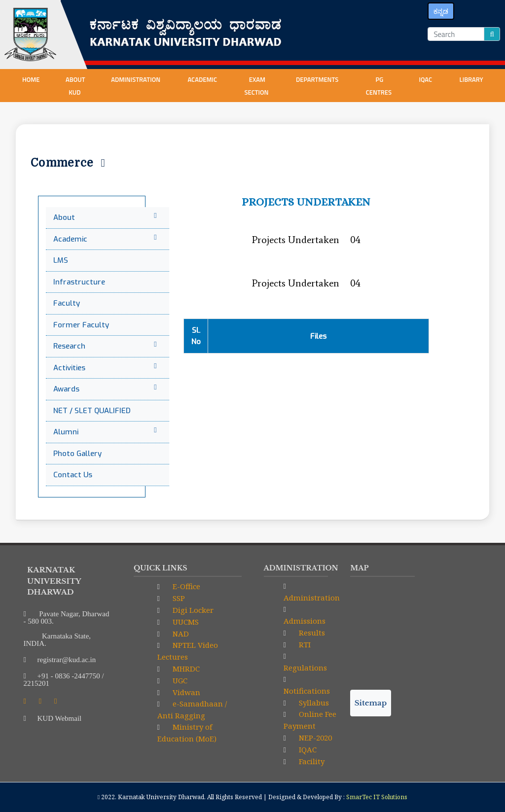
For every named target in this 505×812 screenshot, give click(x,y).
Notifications (307, 691)
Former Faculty (81, 325)
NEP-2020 (314, 738)
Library (472, 79)
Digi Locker (192, 610)
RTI (304, 644)
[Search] (456, 34)
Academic (106, 239)
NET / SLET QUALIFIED (92, 411)
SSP (178, 598)
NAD (180, 634)
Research (106, 346)
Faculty (67, 303)
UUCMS (185, 622)
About (106, 217)
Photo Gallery (77, 454)
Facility (311, 761)
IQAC (426, 79)
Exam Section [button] (257, 86)
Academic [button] (203, 79)
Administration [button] (136, 79)
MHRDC (185, 669)
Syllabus (313, 703)
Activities (106, 368)
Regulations (305, 668)
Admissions (305, 621)
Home (31, 79)
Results (311, 633)
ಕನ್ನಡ (441, 11)
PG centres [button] (379, 86)
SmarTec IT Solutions (377, 797)
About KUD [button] (75, 86)
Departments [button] (318, 79)
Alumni (106, 432)
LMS (61, 260)
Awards (106, 389)
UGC (179, 680)
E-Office (185, 586)
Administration (312, 598)
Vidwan (185, 692)
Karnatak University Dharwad (161, 797)
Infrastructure (79, 282)
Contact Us (73, 475)
